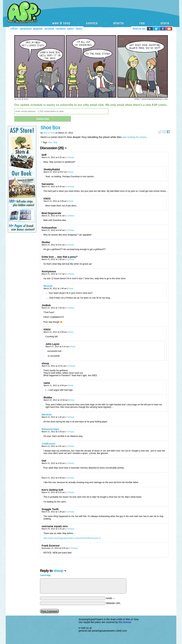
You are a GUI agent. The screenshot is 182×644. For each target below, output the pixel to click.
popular (38, 29)
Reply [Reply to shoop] (73, 366)
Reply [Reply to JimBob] (72, 308)
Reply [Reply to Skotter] (72, 245)
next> (71, 29)
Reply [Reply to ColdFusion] (72, 446)
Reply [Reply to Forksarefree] (72, 230)
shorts (119, 23)
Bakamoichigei (50, 429)
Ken (50, 142)
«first (14, 29)
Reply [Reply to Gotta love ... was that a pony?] (72, 259)
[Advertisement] (109, 12)
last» (79, 29)
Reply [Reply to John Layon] (73, 347)
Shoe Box (50, 128)
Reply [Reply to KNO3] (71, 201)
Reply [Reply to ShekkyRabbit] (71, 172)
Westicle (47, 415)
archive (49, 29)
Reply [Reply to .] (72, 478)
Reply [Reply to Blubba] (72, 400)
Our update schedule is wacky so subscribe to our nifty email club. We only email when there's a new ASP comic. (91, 105)
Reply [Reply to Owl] (72, 463)
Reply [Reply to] (72, 274)
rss (142, 23)
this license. (125, 622)
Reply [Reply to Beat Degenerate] (72, 216)
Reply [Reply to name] (71, 385)
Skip (55, 142)
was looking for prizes (134, 137)
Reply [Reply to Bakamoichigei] (72, 432)
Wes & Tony (49, 133)
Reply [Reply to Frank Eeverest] (75, 548)
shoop (58, 571)
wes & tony (61, 23)
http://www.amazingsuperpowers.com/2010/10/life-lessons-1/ (72, 538)
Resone (48, 286)
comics (92, 23)
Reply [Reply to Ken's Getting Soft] (72, 492)
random (61, 29)
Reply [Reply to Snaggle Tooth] (72, 512)
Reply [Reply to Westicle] (72, 417)
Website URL (113, 603)
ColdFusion (48, 444)
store (165, 23)
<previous (26, 29)
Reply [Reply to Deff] (72, 157)
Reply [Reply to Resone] (71, 288)
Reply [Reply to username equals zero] (72, 529)
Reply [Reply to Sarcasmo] (72, 186)
